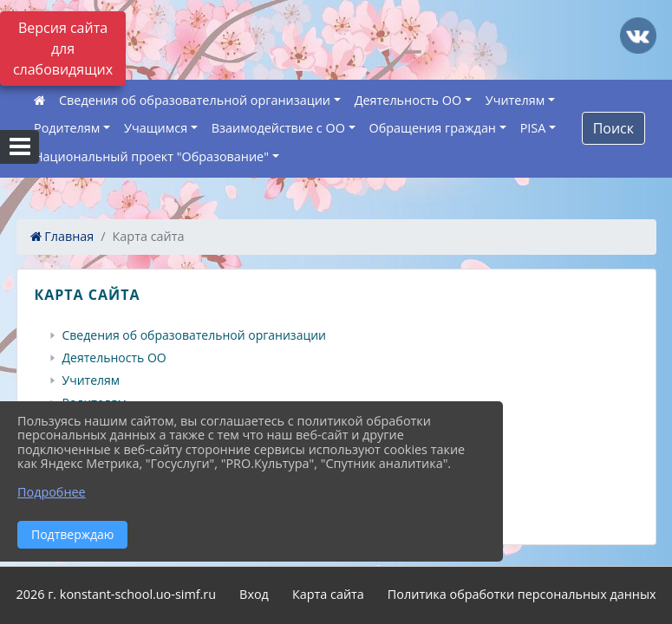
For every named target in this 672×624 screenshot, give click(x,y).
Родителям (67, 128)
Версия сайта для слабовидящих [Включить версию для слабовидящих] (63, 49)
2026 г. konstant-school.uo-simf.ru (117, 594)
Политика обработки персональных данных (522, 594)
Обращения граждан (433, 128)
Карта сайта (328, 594)
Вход (254, 594)
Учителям (515, 100)
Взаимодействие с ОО (278, 128)
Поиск (613, 128)
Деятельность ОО (408, 100)
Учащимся (156, 128)
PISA (533, 128)
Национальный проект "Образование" (151, 156)
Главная (62, 236)
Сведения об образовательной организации (195, 100)
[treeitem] (340, 335)
